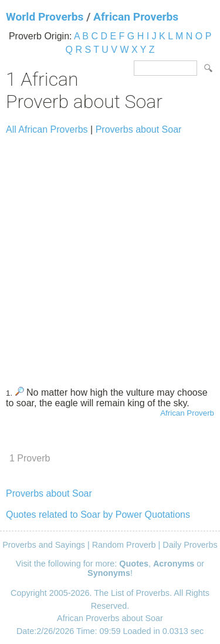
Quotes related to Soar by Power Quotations (98, 515)
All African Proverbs (47, 129)
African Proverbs (136, 17)
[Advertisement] (110, 256)
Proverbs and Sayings (44, 545)
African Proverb (187, 413)
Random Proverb (124, 545)
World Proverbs (45, 17)
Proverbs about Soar (139, 129)
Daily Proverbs (190, 545)
